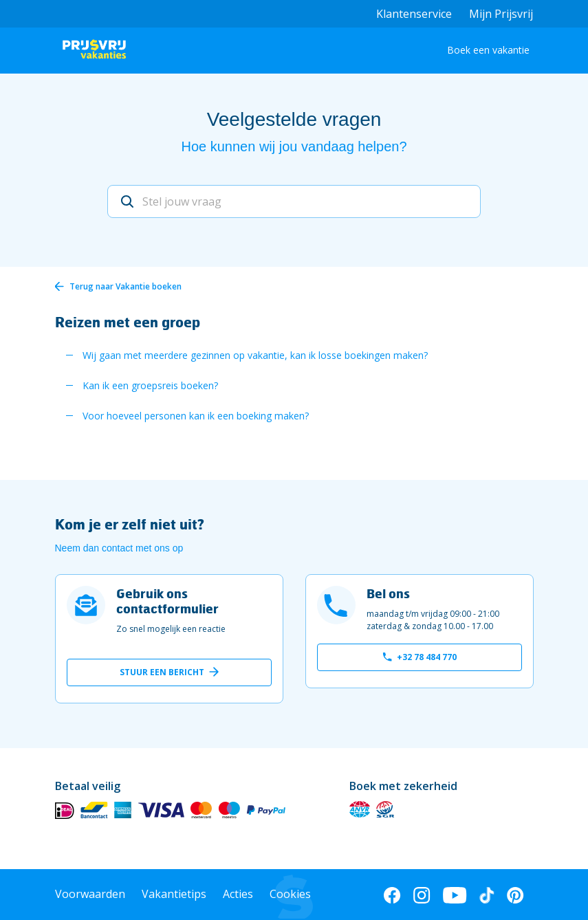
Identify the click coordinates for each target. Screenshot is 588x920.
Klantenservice (414, 14)
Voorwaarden (90, 894)
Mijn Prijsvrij (501, 14)
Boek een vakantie (488, 50)
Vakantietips (174, 894)
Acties (238, 894)
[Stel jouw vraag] (294, 201)
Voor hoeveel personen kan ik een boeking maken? (196, 416)
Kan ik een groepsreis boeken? (150, 385)
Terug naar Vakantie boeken (126, 286)
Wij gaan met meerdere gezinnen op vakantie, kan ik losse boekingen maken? (255, 355)
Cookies (290, 894)
